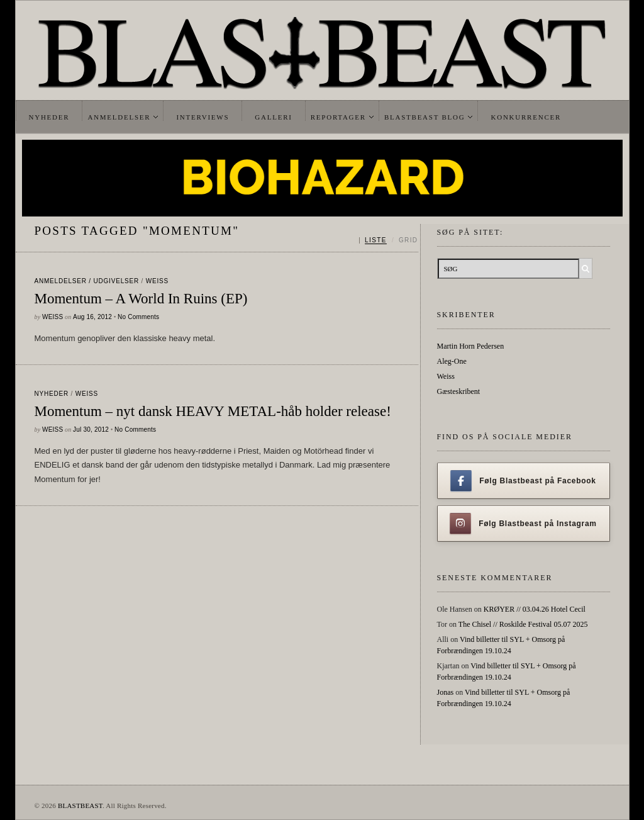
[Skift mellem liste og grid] (388, 240)
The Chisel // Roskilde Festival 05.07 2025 (523, 624)
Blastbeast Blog (425, 117)
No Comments (138, 317)
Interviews (203, 117)
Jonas (446, 692)
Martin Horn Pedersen (471, 346)
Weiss (157, 281)
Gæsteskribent (459, 391)
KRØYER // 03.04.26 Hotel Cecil (535, 609)
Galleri (273, 117)
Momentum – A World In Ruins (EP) (141, 299)
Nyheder (49, 117)
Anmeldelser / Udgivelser (87, 281)
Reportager (338, 117)
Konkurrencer (526, 117)
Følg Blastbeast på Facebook (523, 481)
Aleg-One (452, 361)
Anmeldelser (119, 117)
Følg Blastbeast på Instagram (523, 524)
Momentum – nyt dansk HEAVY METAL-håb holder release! (213, 411)
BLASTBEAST (80, 806)
